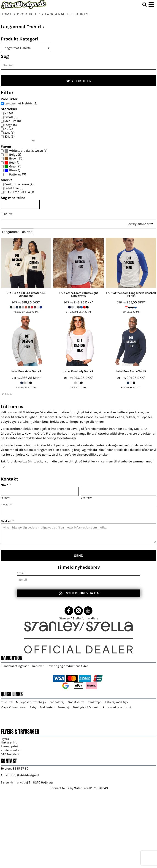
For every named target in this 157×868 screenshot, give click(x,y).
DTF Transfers (10, 754)
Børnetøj (63, 707)
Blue (12, 170)
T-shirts (7, 214)
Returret (38, 666)
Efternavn (87, 498)
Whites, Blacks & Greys (26, 151)
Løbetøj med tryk (117, 702)
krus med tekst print (117, 707)
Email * (6, 505)
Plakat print (9, 742)
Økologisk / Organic (86, 707)
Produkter (28, 14)
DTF (15, 302)
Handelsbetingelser (15, 666)
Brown (14, 159)
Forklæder (47, 707)
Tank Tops (95, 702)
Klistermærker (11, 750)
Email (21, 573)
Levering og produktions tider (68, 666)
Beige (13, 155)
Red (12, 163)
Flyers (5, 739)
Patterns (15, 175)
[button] (144, 5)
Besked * (7, 521)
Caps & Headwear (14, 707)
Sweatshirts (76, 702)
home (6, 14)
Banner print (9, 746)
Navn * (6, 485)
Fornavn (5, 498)
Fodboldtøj (57, 702)
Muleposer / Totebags (31, 702)
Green (13, 167)
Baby (33, 707)
